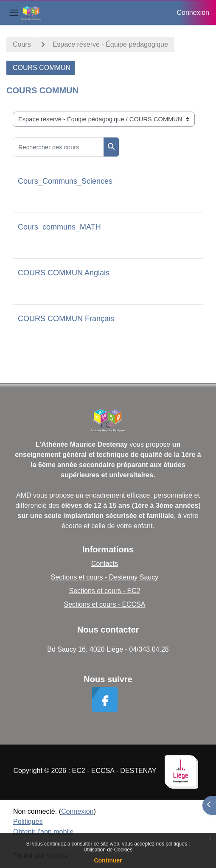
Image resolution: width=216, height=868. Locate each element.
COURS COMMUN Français (66, 319)
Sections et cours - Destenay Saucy (105, 577)
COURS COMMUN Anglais (64, 273)
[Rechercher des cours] (58, 147)
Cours (22, 44)
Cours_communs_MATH (59, 227)
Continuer (108, 860)
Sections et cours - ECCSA (104, 604)
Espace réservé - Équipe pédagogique (110, 44)
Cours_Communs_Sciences (65, 181)
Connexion (193, 13)
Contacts (105, 564)
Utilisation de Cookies (108, 850)
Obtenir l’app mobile (43, 832)
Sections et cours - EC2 (104, 591)
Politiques (28, 822)
